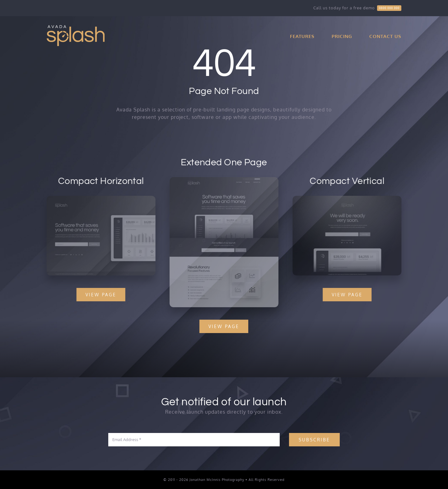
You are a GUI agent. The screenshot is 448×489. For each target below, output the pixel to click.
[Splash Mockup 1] (348, 198)
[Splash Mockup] (224, 180)
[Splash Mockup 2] (100, 198)
